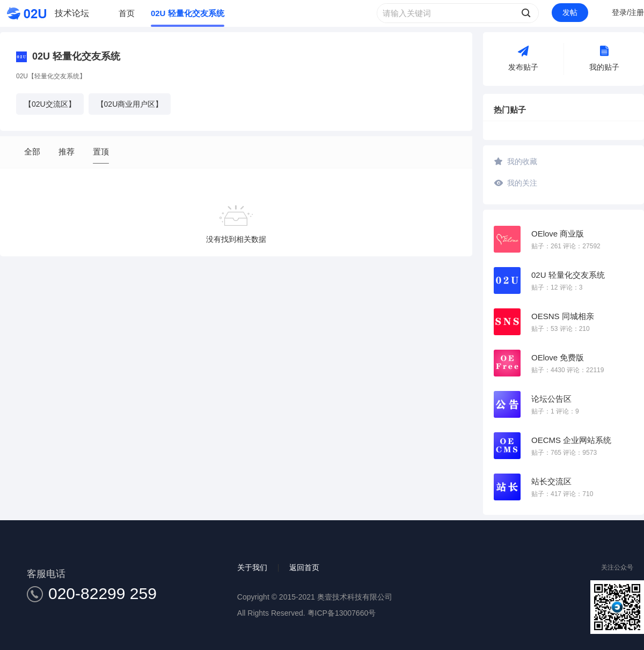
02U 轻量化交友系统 (188, 13)
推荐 (67, 152)
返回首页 (304, 567)
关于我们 (252, 567)
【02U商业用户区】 (130, 104)
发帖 (570, 12)
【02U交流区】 (50, 104)
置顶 (101, 152)
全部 (32, 152)
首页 (127, 13)
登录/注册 (628, 12)
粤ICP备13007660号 (342, 613)
